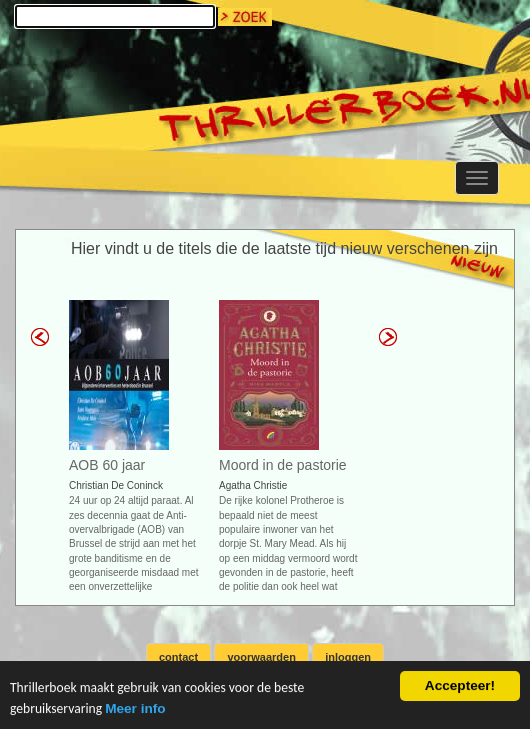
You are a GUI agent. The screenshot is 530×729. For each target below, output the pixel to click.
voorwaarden (261, 657)
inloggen (348, 657)
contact (178, 657)
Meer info (135, 709)
